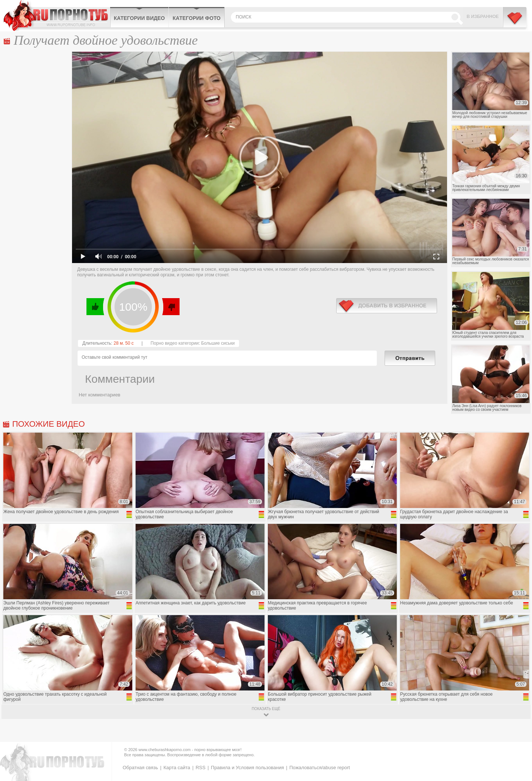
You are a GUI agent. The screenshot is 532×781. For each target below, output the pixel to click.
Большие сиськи (218, 343)
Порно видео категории (175, 343)
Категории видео (139, 18)
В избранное (483, 17)
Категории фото (197, 18)
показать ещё (266, 709)
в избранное (387, 306)
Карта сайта (177, 768)
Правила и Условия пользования (248, 768)
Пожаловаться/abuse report (320, 768)
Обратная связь (140, 768)
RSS (200, 768)
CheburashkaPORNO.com (57, 16)
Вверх (518, 733)
